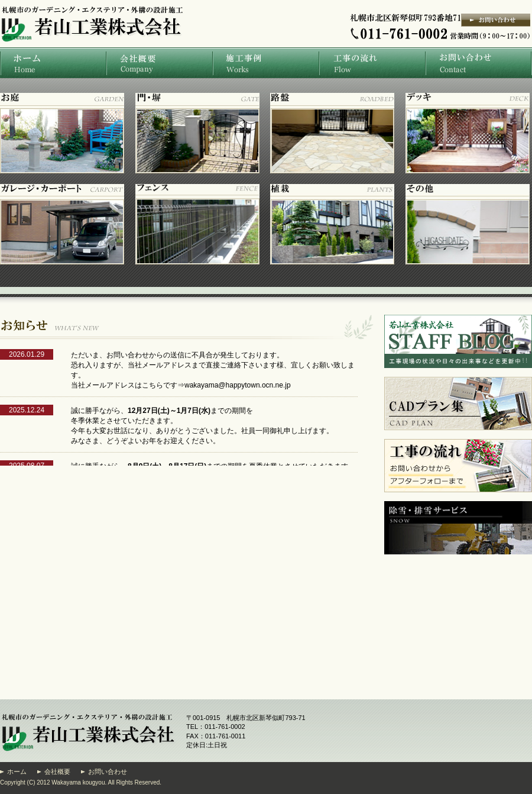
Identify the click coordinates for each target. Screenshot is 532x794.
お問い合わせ (479, 63)
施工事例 (266, 63)
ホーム (53, 63)
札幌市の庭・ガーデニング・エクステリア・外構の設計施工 (90, 55)
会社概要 (160, 63)
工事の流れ (372, 63)
